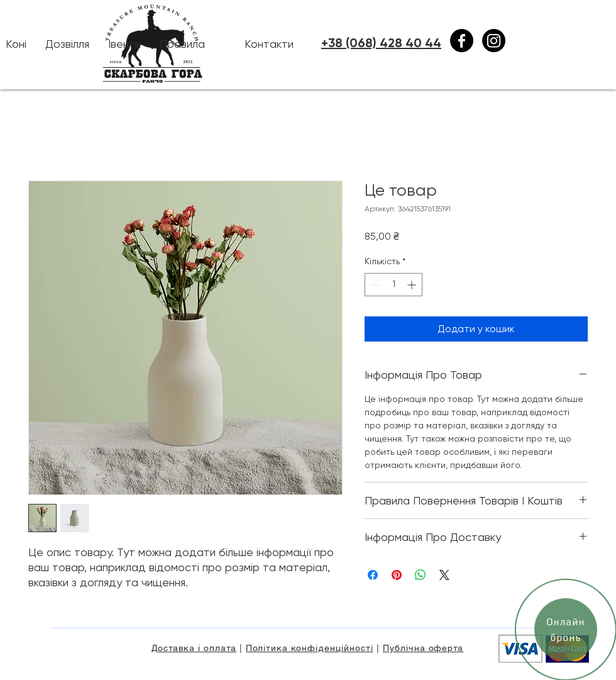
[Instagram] (494, 41)
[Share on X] (444, 575)
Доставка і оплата (194, 648)
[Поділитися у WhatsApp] (421, 575)
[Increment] (413, 285)
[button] (67, 44)
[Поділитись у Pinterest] (397, 575)
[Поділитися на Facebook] (373, 575)
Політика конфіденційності (310, 648)
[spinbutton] (393, 285)
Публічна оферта (423, 648)
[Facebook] (462, 41)
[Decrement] (374, 285)
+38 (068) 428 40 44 (381, 43)
